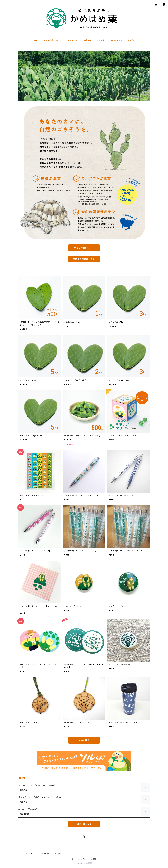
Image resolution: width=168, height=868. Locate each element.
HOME (36, 40)
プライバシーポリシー (29, 854)
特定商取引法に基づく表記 (52, 854)
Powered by (84, 863)
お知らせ (88, 40)
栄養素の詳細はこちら (84, 259)
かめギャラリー (73, 40)
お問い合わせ (117, 40)
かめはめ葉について (52, 40)
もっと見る (84, 740)
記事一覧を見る (84, 824)
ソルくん (131, 40)
